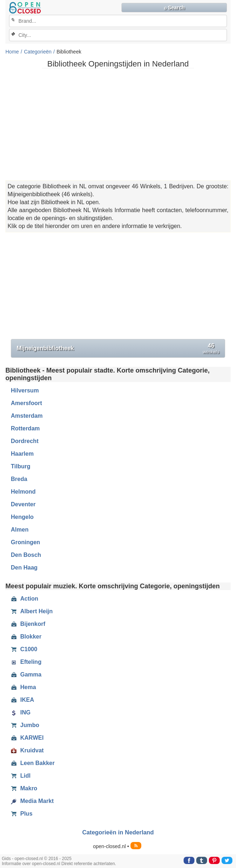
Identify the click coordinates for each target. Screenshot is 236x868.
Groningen (25, 542)
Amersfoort (26, 403)
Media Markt (32, 801)
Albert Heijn (32, 611)
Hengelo (22, 517)
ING (21, 713)
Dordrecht (25, 441)
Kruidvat (27, 751)
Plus (22, 814)
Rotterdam (25, 428)
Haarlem (22, 454)
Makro (24, 788)
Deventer (23, 504)
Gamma (26, 675)
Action (25, 599)
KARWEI (27, 738)
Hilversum (25, 390)
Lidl (21, 776)
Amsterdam (27, 416)
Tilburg (21, 466)
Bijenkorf (28, 624)
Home (12, 52)
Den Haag (24, 568)
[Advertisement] (118, 124)
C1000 (24, 649)
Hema (23, 687)
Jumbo (25, 725)
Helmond (23, 492)
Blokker (26, 637)
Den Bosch (26, 555)
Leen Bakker (33, 763)
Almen (20, 530)
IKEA (22, 700)
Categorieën (38, 52)
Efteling (26, 662)
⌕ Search (174, 8)
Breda (19, 479)
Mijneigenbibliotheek (118, 349)
